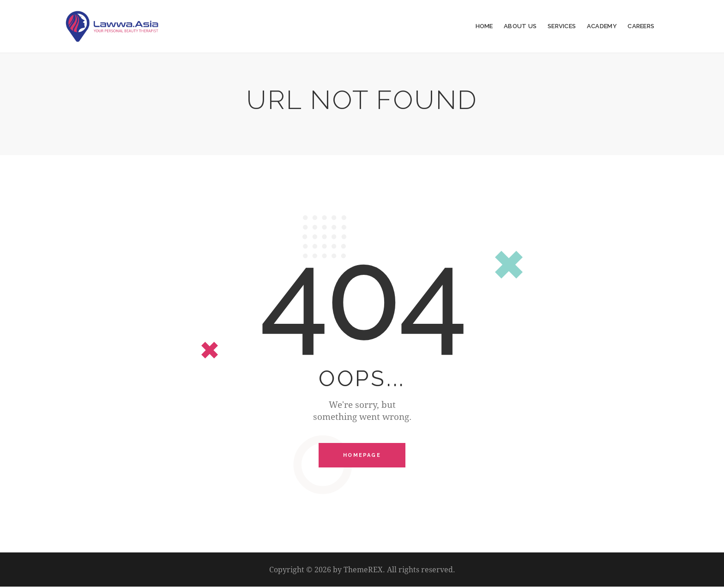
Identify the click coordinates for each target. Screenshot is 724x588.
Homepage (362, 456)
